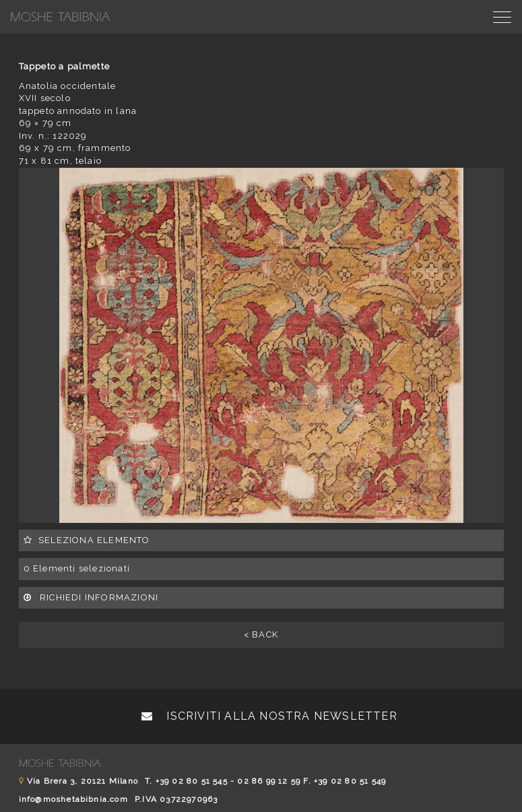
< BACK (261, 634)
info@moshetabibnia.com (73, 799)
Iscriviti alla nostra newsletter (269, 716)
